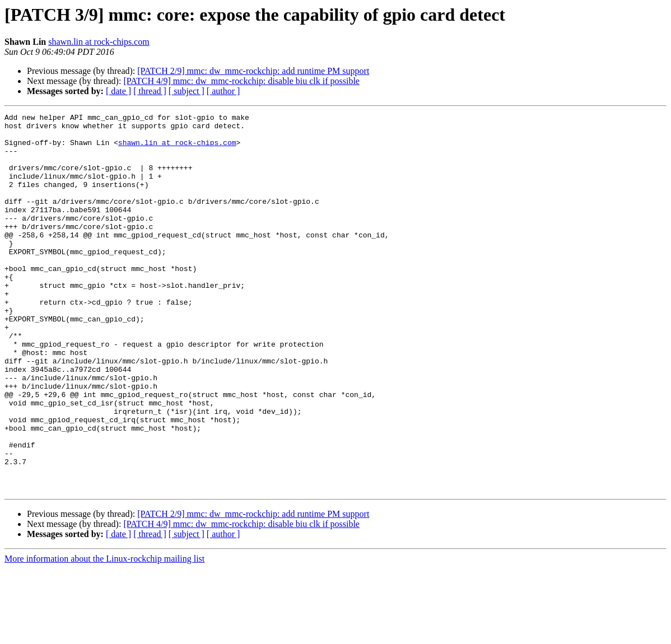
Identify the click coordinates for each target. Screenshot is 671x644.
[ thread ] (150, 91)
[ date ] (118, 91)
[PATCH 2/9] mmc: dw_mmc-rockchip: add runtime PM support (253, 71)
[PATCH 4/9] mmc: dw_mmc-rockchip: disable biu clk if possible (241, 81)
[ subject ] (187, 91)
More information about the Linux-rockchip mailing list (104, 634)
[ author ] (223, 91)
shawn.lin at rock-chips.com (99, 42)
